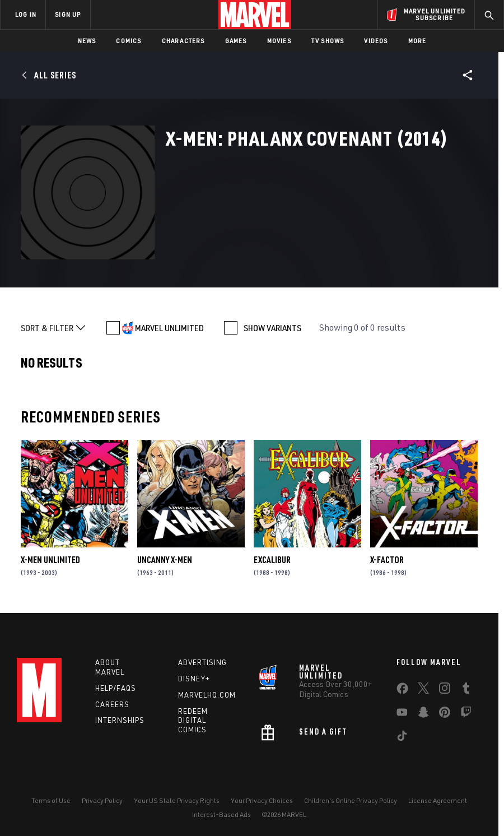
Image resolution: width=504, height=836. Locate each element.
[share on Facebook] (402, 691)
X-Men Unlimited (50, 560)
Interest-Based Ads (221, 814)
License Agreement (438, 800)
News (87, 41)
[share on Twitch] (466, 714)
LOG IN (26, 14)
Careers (112, 704)
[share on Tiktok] (402, 738)
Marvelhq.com (207, 695)
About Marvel (110, 667)
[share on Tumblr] (466, 690)
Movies (279, 41)
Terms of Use (51, 800)
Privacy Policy (102, 800)
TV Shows (328, 41)
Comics (129, 41)
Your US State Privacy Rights (177, 800)
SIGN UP (68, 14)
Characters (183, 41)
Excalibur (272, 560)
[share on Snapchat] (423, 714)
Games (236, 41)
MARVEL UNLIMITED (169, 328)
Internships (120, 720)
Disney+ (194, 679)
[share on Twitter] (423, 690)
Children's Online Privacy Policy (351, 800)
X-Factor (387, 560)
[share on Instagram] (445, 690)
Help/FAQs (116, 688)
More (417, 41)
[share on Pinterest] (445, 714)
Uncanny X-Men (165, 560)
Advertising (202, 662)
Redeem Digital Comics (193, 721)
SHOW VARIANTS (272, 328)
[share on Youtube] (402, 714)
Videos (376, 41)
